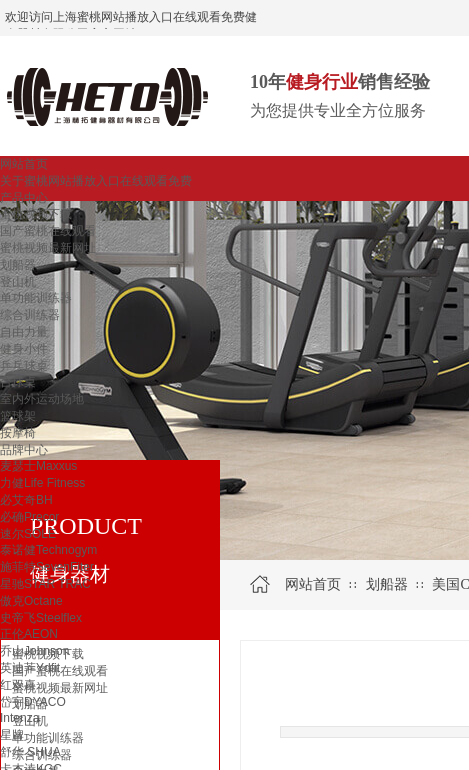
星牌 (12, 735)
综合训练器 (30, 315)
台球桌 (18, 382)
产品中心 (24, 198)
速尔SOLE (28, 534)
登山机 (18, 282)
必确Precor (29, 517)
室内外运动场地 (42, 399)
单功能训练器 (36, 298)
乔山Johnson (34, 651)
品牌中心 (24, 450)
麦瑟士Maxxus (38, 466)
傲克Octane (31, 601)
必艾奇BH (26, 500)
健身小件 (24, 349)
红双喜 (18, 685)
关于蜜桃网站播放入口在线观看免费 (96, 181)
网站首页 (24, 164)
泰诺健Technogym (48, 550)
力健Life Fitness (42, 483)
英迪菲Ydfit (30, 668)
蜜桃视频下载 (36, 214)
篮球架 (18, 416)
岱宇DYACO (33, 702)
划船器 (18, 265)
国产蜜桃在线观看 (48, 231)
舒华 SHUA (30, 752)
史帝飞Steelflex (41, 618)
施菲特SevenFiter (47, 567)
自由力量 (24, 332)
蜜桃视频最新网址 (48, 248)
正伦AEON (29, 634)
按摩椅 (18, 433)
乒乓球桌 (24, 366)
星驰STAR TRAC (45, 584)
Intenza (19, 718)
